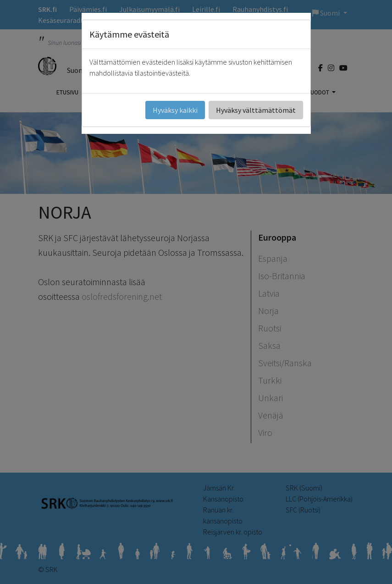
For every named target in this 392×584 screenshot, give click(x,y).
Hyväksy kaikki (175, 110)
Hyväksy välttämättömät (256, 110)
